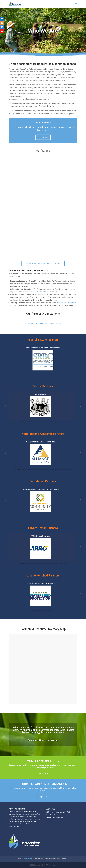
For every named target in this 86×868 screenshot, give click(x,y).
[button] (5, 406)
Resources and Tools (53, 859)
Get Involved (39, 859)
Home (20, 859)
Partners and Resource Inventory (43, 740)
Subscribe (43, 773)
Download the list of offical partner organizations (43, 324)
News (64, 859)
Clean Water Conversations (66, 303)
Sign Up (43, 797)
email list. (60, 818)
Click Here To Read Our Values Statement (43, 264)
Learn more (43, 137)
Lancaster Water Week (40, 292)
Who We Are (28, 859)
